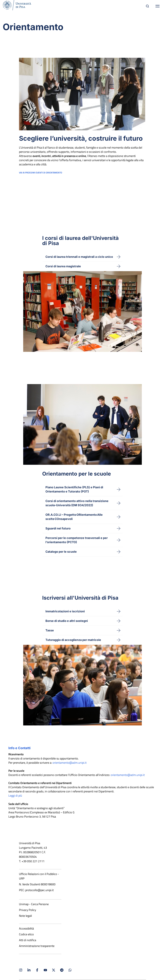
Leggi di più (15, 796)
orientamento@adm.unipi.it (70, 763)
